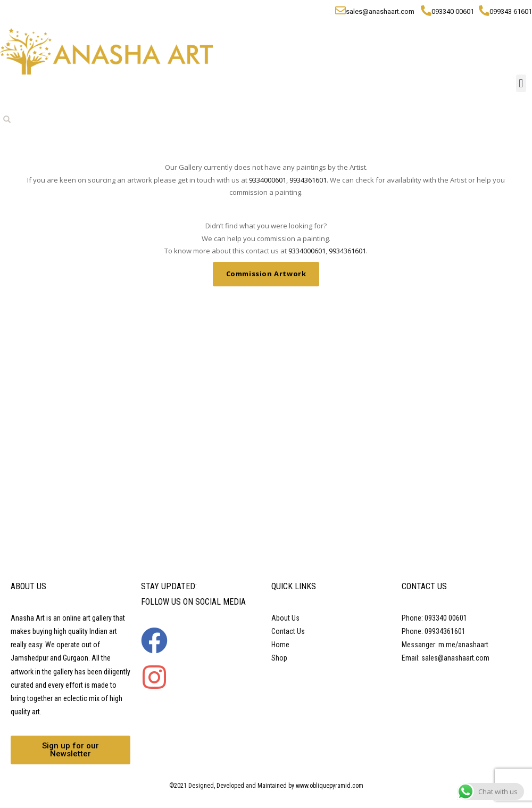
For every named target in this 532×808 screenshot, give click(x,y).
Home (280, 645)
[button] (521, 83)
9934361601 (308, 180)
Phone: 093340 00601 (434, 618)
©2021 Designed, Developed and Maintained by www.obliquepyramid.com (266, 786)
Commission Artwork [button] (266, 274)
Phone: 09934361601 (434, 631)
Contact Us (288, 631)
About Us (285, 618)
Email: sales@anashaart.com (446, 658)
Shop (279, 658)
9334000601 (268, 180)
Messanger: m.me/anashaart (445, 645)
